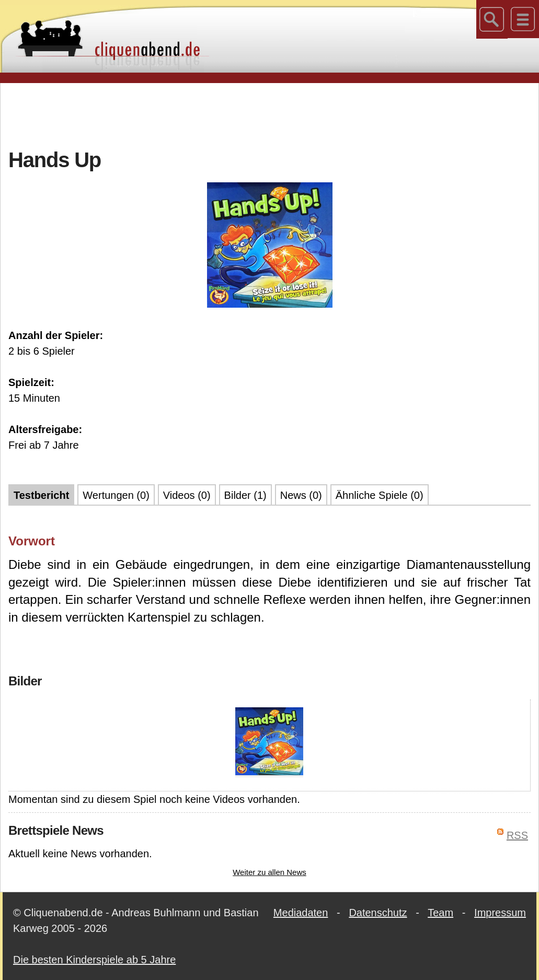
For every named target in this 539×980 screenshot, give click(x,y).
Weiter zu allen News (269, 872)
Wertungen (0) (116, 495)
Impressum (500, 913)
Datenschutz (378, 913)
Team (440, 913)
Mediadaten (301, 913)
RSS (517, 835)
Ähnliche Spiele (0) (380, 495)
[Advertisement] (270, 114)
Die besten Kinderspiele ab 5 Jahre (94, 960)
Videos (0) (187, 495)
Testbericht (41, 495)
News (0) (301, 495)
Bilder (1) (245, 495)
